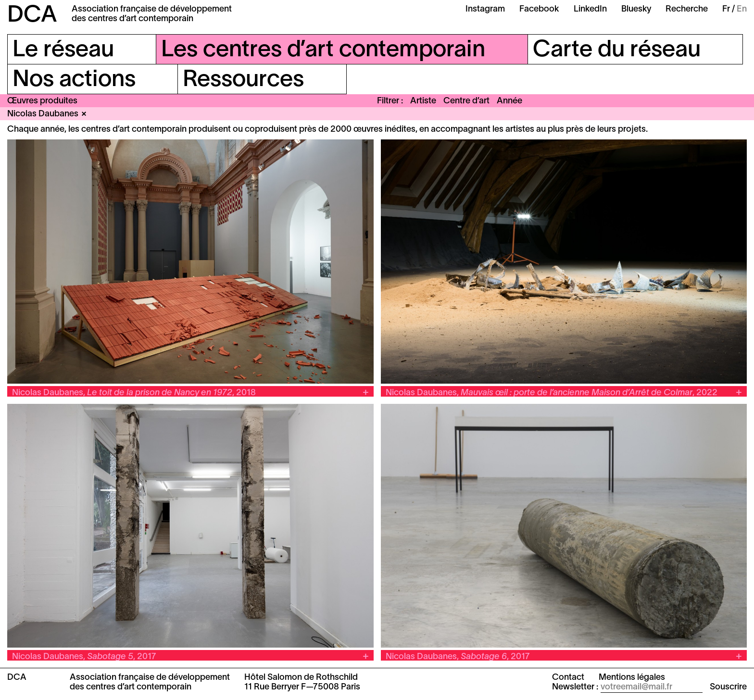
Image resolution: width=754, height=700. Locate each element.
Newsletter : (575, 687)
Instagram (485, 9)
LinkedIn (590, 9)
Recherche (687, 9)
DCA (32, 16)
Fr (726, 9)
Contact (568, 678)
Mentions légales (632, 678)
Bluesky (636, 9)
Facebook (539, 9)
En (742, 9)
